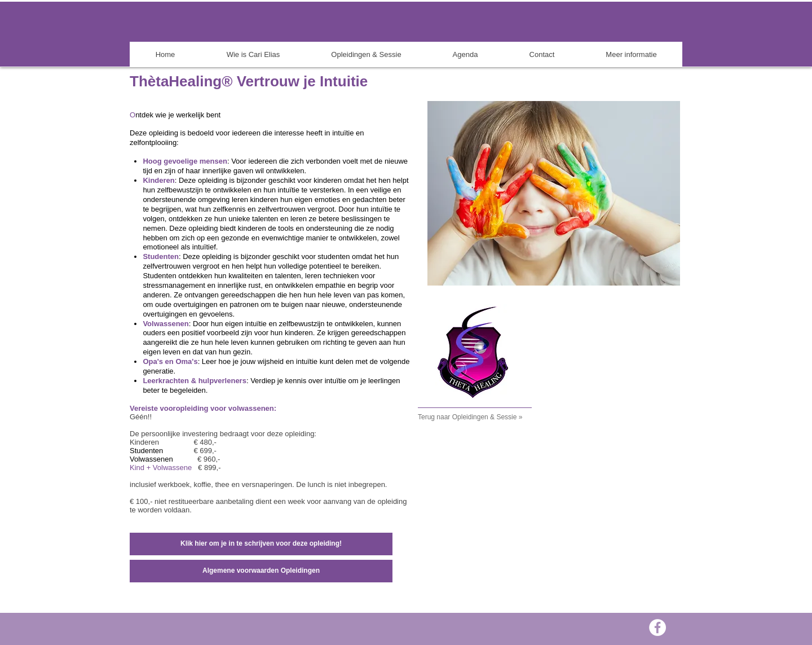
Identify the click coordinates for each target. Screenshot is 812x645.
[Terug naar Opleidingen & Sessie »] (483, 418)
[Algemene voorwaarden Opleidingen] (261, 571)
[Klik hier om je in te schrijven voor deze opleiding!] (261, 544)
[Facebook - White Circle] (657, 628)
